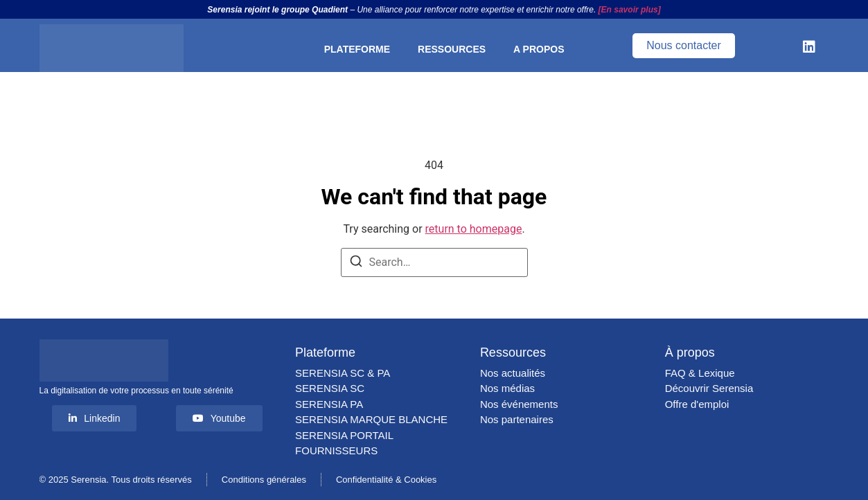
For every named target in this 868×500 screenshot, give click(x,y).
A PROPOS (539, 49)
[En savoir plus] (630, 10)
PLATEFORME (357, 49)
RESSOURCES (452, 49)
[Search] (356, 264)
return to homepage (474, 229)
